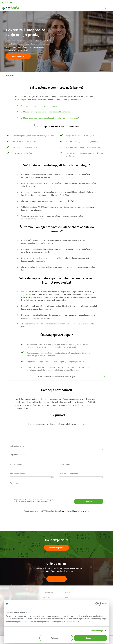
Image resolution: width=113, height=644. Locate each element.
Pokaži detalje (97, 631)
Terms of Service (79, 511)
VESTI (67, 597)
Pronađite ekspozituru (56, 548)
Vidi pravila (45, 501)
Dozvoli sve (91, 638)
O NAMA (68, 593)
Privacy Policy (65, 511)
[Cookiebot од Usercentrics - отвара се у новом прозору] (97, 604)
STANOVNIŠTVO (48, 593)
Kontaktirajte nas (18, 56)
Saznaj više (56, 579)
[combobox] (32, 464)
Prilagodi (56, 638)
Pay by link (70, 153)
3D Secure (66, 399)
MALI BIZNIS (47, 597)
